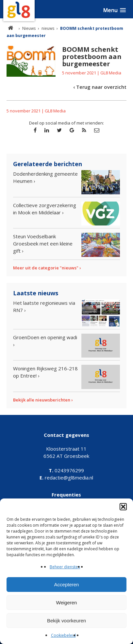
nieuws (48, 28)
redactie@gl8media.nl (66, 478)
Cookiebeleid (63, 635)
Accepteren (67, 585)
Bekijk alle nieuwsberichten (42, 400)
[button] (123, 507)
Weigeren (67, 603)
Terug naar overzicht (101, 87)
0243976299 (66, 470)
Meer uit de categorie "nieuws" (46, 268)
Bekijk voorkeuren (66, 621)
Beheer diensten (65, 567)
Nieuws (29, 28)
